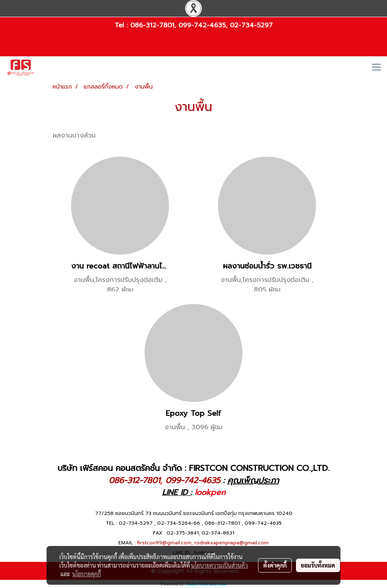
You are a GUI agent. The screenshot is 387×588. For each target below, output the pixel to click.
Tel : (122, 25)
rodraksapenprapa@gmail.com (231, 543)
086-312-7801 (152, 25)
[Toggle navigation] (376, 68)
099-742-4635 (202, 25)
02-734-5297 (251, 25)
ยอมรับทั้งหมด (318, 565)
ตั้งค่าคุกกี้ (275, 565)
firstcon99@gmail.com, (165, 543)
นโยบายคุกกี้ (87, 574)
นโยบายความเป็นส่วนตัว (219, 565)
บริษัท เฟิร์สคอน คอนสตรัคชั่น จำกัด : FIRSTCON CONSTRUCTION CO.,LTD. (193, 468)
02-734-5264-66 (179, 523)
